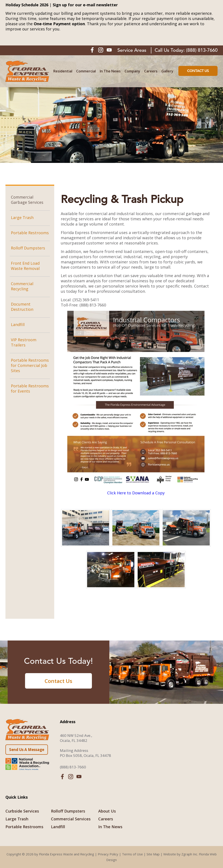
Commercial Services (71, 819)
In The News (110, 71)
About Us (107, 811)
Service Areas (132, 50)
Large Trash (22, 217)
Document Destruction (22, 307)
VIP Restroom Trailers (24, 342)
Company (132, 71)
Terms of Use (132, 854)
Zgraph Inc (189, 854)
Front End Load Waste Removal (25, 266)
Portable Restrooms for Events (30, 388)
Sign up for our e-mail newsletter (85, 5)
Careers (151, 71)
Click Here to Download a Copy (136, 493)
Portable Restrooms (30, 233)
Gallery (167, 71)
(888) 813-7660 (202, 50)
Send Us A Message (27, 750)
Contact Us (198, 71)
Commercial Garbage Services (27, 200)
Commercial (86, 71)
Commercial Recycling (22, 286)
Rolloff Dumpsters (28, 248)
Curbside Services (22, 811)
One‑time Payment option (59, 24)
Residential (63, 71)
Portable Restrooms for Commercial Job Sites (30, 365)
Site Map (153, 854)
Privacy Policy (108, 854)
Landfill (18, 324)
